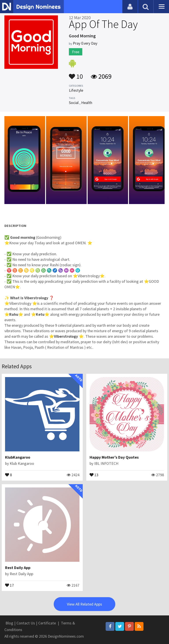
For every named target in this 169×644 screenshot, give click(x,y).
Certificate (47, 623)
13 (94, 474)
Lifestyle (76, 90)
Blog (9, 623)
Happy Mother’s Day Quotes (114, 457)
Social (74, 103)
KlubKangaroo (18, 457)
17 (9, 585)
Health (87, 103)
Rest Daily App (18, 568)
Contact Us (26, 623)
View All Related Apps (84, 604)
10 (76, 74)
